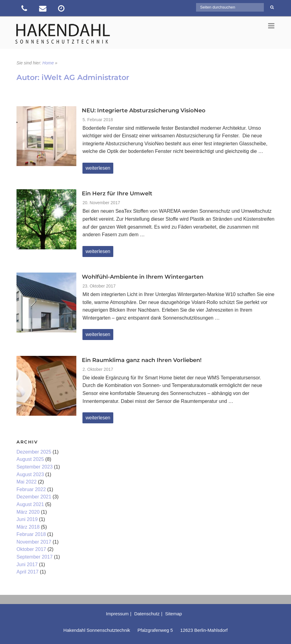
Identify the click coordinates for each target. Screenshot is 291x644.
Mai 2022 (27, 482)
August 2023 (30, 474)
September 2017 (35, 557)
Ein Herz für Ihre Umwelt (117, 194)
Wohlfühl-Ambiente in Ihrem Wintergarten (143, 277)
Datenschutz (147, 614)
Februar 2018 (31, 534)
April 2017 (27, 572)
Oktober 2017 (31, 549)
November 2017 (34, 542)
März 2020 (28, 512)
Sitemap (174, 614)
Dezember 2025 (34, 452)
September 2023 (35, 467)
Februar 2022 (31, 489)
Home (48, 63)
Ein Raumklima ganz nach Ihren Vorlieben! (142, 360)
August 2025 (30, 459)
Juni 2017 (27, 564)
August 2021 (30, 504)
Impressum (117, 614)
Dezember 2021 (34, 497)
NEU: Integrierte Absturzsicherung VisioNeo (144, 110)
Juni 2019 (27, 519)
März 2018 (28, 527)
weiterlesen (99, 169)
